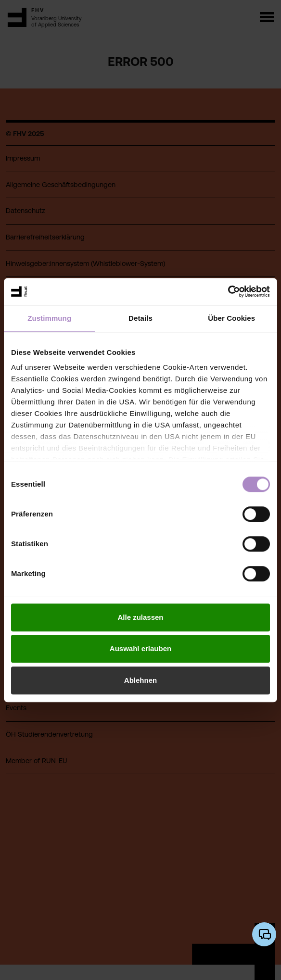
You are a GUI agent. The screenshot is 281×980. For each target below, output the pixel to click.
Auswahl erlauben (140, 648)
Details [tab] (140, 318)
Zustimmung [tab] (49, 318)
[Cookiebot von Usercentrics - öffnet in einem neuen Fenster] (228, 291)
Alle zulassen (140, 617)
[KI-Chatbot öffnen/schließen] (264, 934)
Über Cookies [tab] (231, 318)
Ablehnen (140, 680)
